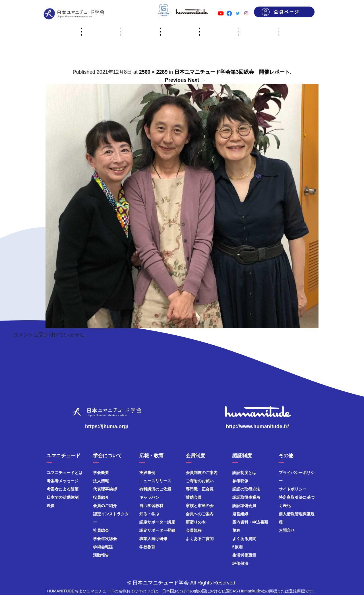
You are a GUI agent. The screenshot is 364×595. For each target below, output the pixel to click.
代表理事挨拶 (105, 489)
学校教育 (147, 547)
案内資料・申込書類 (250, 522)
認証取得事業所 (246, 497)
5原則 (237, 547)
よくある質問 (244, 539)
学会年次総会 (105, 539)
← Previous (172, 80)
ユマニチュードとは (65, 473)
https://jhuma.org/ (107, 426)
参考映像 (240, 481)
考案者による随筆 (63, 489)
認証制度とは (244, 473)
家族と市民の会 (200, 506)
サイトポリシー (293, 489)
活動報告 (101, 555)
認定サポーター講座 (157, 522)
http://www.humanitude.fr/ (257, 426)
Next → (197, 80)
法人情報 (101, 481)
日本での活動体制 (63, 497)
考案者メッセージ (63, 481)
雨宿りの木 (196, 522)
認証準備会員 (244, 506)
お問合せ (287, 530)
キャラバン (149, 497)
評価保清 (240, 563)
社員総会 (101, 530)
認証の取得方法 (246, 489)
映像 (51, 506)
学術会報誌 (103, 547)
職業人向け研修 (153, 539)
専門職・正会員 (200, 489)
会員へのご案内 (200, 514)
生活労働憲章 (244, 555)
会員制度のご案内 (202, 473)
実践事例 (147, 473)
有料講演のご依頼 (155, 489)
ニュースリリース (155, 481)
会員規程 (194, 530)
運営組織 (240, 514)
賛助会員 (194, 497)
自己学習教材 (151, 506)
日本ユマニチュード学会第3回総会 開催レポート (232, 72)
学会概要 (101, 473)
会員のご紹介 (105, 506)
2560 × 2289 (153, 72)
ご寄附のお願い (200, 481)
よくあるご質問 (200, 539)
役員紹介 (101, 497)
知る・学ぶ (149, 514)
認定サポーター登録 (157, 530)
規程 (236, 530)
